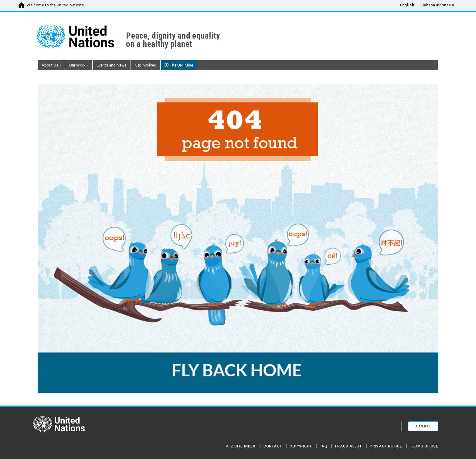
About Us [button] (51, 65)
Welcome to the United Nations (55, 5)
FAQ (323, 446)
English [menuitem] (407, 5)
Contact (273, 446)
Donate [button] (423, 426)
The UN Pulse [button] (182, 65)
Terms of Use (424, 446)
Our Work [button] (79, 65)
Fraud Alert (348, 446)
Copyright (301, 446)
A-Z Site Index (241, 446)
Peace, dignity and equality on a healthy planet (173, 40)
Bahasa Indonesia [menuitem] (438, 5)
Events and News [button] (112, 65)
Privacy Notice (386, 446)
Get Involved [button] (146, 65)
